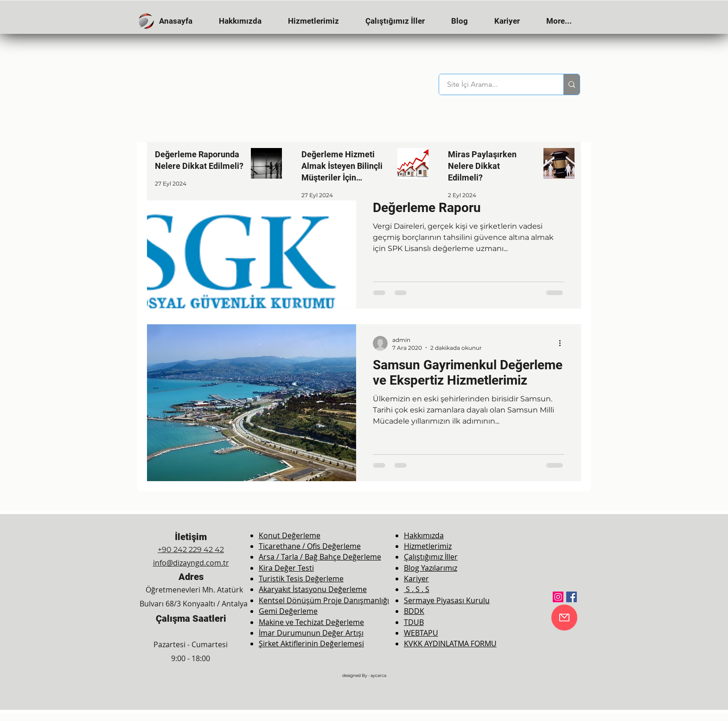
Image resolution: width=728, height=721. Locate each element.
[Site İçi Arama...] (495, 84)
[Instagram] (558, 597)
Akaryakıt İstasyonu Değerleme (313, 589)
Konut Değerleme (290, 535)
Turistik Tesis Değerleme (301, 579)
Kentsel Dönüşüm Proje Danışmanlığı (324, 600)
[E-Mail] (564, 618)
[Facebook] (572, 597)
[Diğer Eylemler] (563, 343)
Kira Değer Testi (286, 568)
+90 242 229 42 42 (191, 550)
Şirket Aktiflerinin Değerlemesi (311, 644)
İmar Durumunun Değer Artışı (311, 633)
